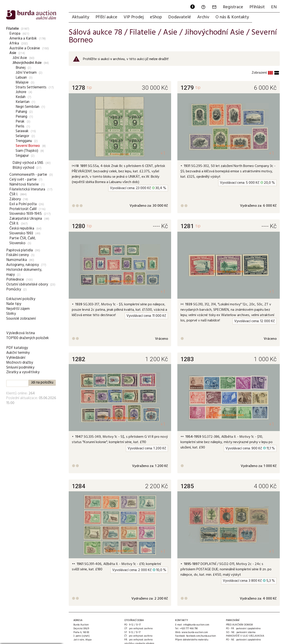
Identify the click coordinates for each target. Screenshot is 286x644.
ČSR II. (14, 224)
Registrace (233, 7)
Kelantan (23, 102)
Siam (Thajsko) (27, 151)
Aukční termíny (18, 353)
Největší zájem (18, 309)
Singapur (22, 156)
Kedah (21, 97)
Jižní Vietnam (26, 73)
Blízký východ (23, 168)
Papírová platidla (20, 250)
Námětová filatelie (24, 184)
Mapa (88, 640)
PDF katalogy (17, 348)
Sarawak (22, 131)
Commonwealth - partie (28, 175)
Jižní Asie (20, 58)
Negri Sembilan (27, 107)
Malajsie (22, 82)
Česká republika (22, 228)
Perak (20, 122)
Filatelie (12, 29)
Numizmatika (17, 260)
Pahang (21, 112)
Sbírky (11, 314)
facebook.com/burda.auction (201, 636)
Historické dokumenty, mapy (24, 272)
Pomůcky (14, 289)
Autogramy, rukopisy (23, 265)
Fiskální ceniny (18, 255)
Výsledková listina (21, 333)
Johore (21, 92)
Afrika (14, 43)
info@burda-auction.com (196, 625)
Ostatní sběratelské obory (27, 284)
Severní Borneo (28, 146)
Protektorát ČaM (23, 209)
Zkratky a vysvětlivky (23, 372)
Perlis (20, 126)
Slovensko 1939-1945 (26, 214)
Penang (21, 117)
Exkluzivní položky (21, 299)
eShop (156, 17)
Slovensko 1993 (21, 233)
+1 (163, 153)
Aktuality (81, 17)
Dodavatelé (180, 17)
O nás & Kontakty (232, 17)
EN (274, 7)
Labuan (21, 78)
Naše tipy (14, 304)
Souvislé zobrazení (21, 319)
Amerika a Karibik (23, 39)
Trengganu (24, 141)
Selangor (22, 136)
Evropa (15, 34)
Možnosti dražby (20, 363)
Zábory (15, 199)
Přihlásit (257, 7)
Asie (13, 53)
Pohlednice (15, 280)
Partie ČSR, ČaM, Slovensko (23, 241)
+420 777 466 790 (189, 629)
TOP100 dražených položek (28, 338)
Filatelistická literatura (27, 189)
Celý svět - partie (23, 180)
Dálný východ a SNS (28, 163)
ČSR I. (14, 194)
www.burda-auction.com (195, 632)
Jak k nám (79, 640)
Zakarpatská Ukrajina (26, 219)
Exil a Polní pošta (23, 204)
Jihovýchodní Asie (27, 63)
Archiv (203, 17)
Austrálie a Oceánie (25, 48)
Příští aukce (106, 17)
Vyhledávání (16, 358)
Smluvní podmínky (20, 368)
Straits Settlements (31, 87)
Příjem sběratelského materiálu (192, 640)
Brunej (21, 68)
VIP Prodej (134, 17)
